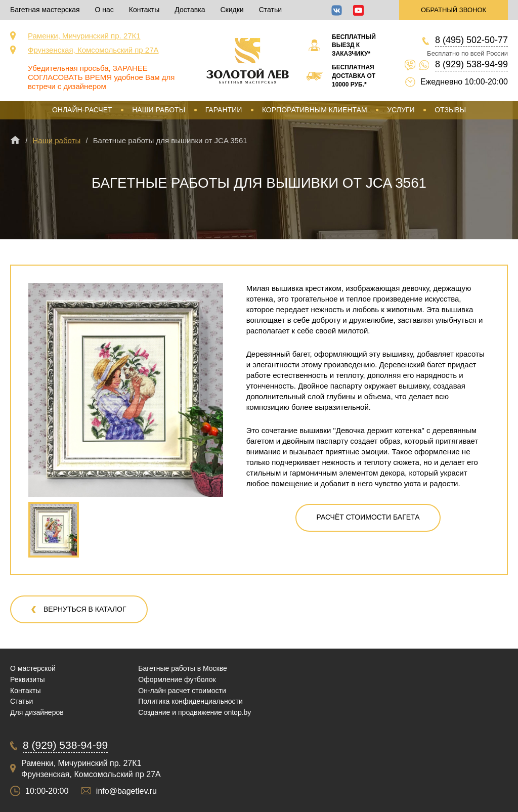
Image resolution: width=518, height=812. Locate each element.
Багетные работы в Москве (183, 668)
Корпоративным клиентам (315, 110)
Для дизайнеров (37, 712)
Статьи (270, 10)
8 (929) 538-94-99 (471, 64)
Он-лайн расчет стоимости (182, 691)
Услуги (401, 110)
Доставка (190, 10)
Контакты (144, 10)
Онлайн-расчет (82, 110)
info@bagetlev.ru (126, 791)
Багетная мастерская (45, 10)
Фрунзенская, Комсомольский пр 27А (93, 50)
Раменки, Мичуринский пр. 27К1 (84, 36)
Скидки (232, 10)
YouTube (358, 10)
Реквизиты (28, 679)
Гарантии (224, 110)
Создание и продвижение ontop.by (195, 712)
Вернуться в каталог (85, 609)
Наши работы (159, 110)
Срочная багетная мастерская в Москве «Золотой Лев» (248, 61)
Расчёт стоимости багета (368, 517)
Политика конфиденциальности (190, 701)
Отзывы (450, 110)
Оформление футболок (177, 679)
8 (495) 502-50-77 (471, 40)
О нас (104, 10)
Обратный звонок (454, 10)
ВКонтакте (337, 10)
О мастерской (33, 668)
